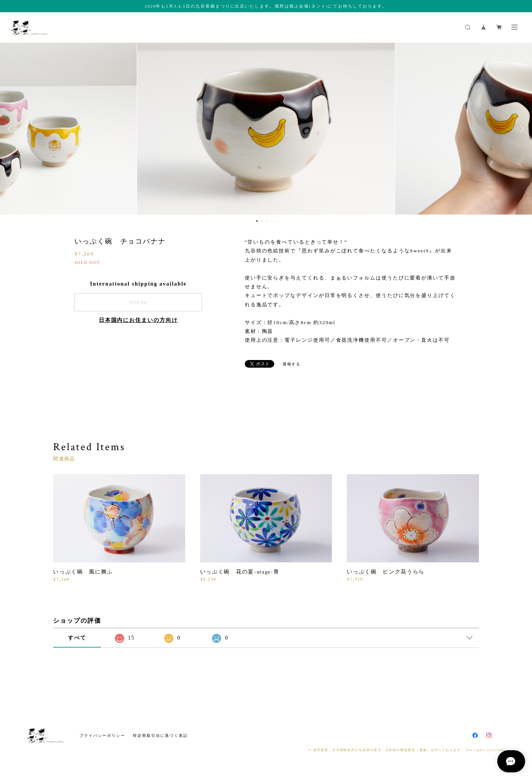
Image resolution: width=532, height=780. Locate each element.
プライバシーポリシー (102, 736)
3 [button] (267, 221)
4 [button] (272, 221)
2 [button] (262, 221)
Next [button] (521, 129)
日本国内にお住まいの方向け (138, 320)
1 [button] (257, 221)
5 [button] (277, 221)
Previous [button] (11, 129)
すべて (77, 638)
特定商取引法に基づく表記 (160, 736)
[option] (266, 129)
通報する (292, 364)
